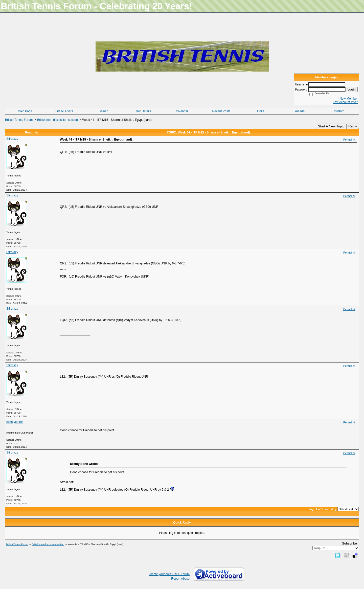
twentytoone (15, 422)
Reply (353, 126)
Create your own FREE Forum (169, 574)
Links (261, 111)
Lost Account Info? (345, 102)
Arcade (300, 111)
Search (103, 111)
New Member (349, 99)
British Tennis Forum (19, 120)
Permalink (349, 140)
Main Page (25, 111)
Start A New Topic (331, 126)
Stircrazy (12, 139)
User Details (143, 111)
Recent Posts (221, 111)
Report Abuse (180, 579)
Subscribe (349, 543)
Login (351, 89)
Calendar (182, 111)
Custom (339, 111)
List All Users (64, 111)
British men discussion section (58, 120)
